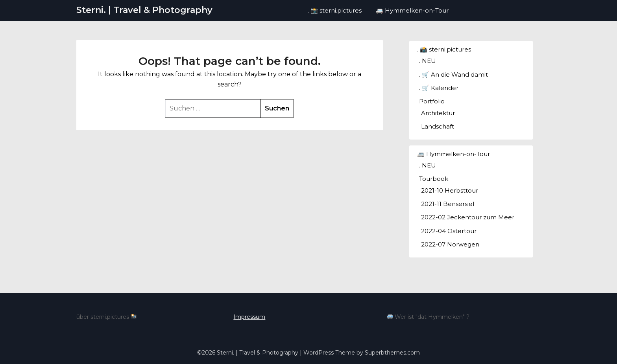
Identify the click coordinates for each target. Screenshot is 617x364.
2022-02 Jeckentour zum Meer (468, 217)
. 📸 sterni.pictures (335, 10)
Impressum (249, 317)
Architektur (438, 113)
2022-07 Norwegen (450, 244)
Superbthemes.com (392, 353)
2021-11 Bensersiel (448, 204)
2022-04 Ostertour (449, 231)
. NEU (428, 61)
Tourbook (434, 179)
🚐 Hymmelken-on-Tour (412, 10)
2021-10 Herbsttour (450, 190)
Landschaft (438, 126)
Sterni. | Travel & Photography (144, 10)
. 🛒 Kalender (439, 88)
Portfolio (432, 101)
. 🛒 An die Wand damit (454, 74)
